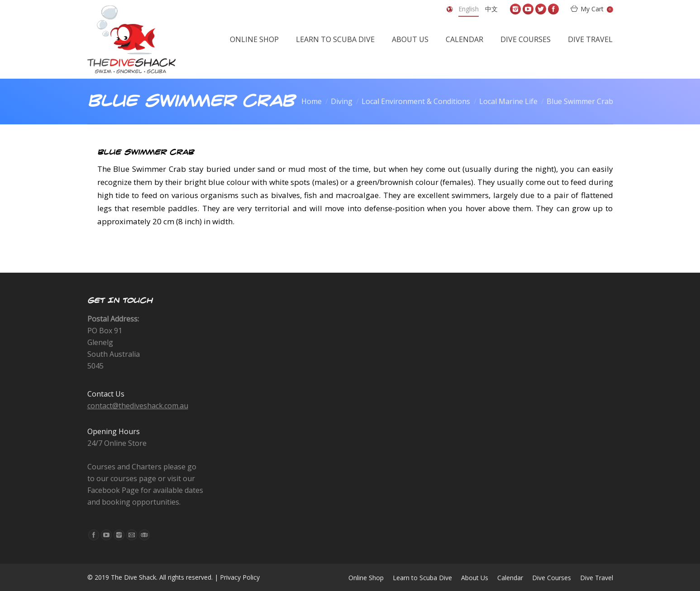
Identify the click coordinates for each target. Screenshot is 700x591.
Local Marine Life (508, 101)
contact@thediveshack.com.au (138, 406)
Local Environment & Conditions (416, 101)
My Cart (597, 9)
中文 (491, 9)
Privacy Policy (240, 577)
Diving (342, 101)
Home (312, 101)
